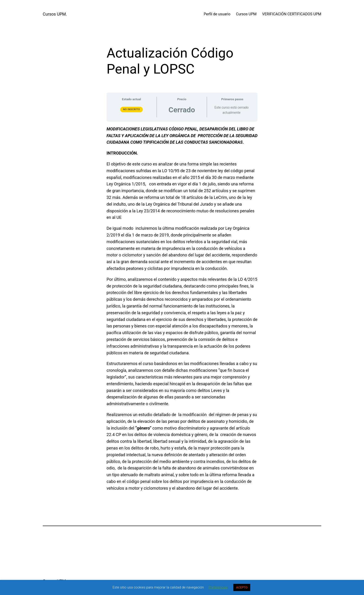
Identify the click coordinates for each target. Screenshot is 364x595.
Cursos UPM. (55, 14)
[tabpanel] (182, 309)
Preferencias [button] (218, 587)
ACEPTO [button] (242, 587)
